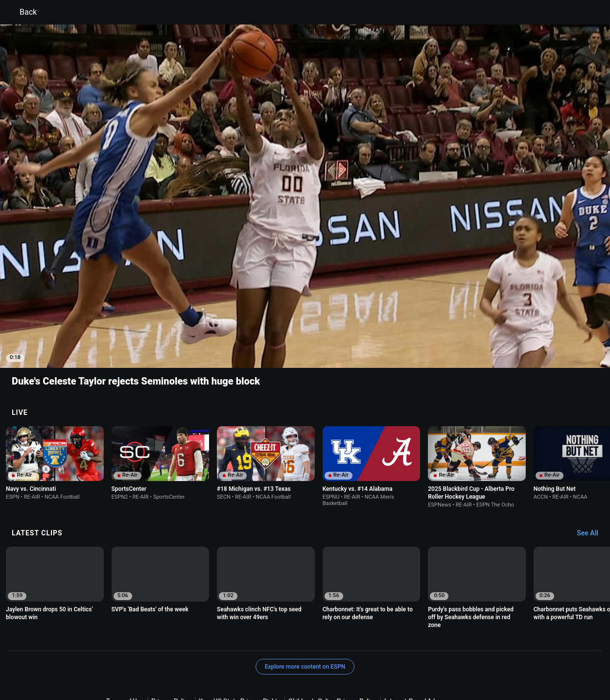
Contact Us (277, 656)
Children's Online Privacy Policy (332, 646)
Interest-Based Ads (411, 646)
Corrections (431, 656)
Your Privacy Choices (223, 656)
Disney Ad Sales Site (329, 656)
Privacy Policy (171, 646)
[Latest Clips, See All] (592, 479)
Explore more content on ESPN (305, 612)
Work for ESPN (386, 656)
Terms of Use (125, 646)
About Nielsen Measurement (146, 656)
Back (22, 12)
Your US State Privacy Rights (240, 646)
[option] (55, 409)
